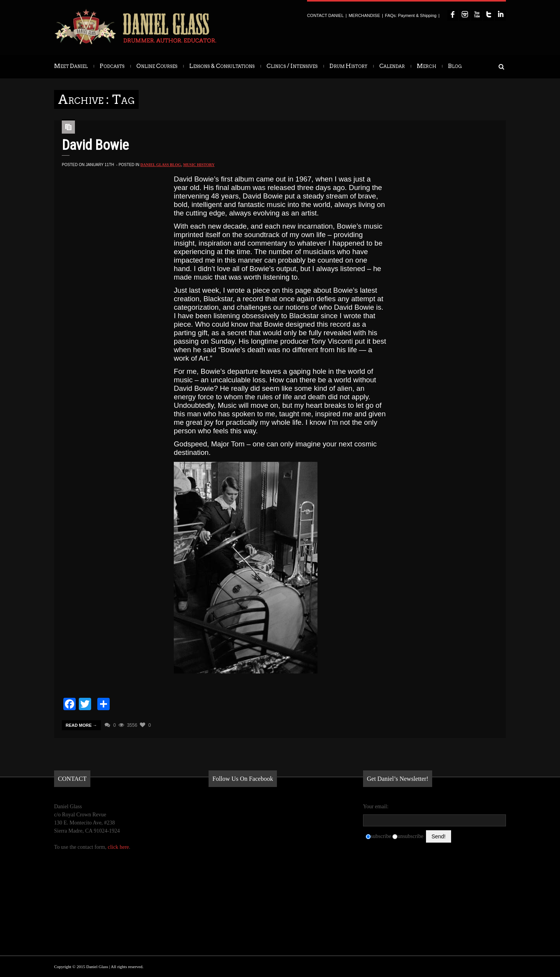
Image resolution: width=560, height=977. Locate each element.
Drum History (348, 66)
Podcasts (112, 66)
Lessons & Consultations (222, 66)
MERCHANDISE (364, 15)
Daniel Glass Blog (161, 165)
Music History (199, 165)
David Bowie (95, 145)
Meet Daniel (71, 66)
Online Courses (157, 66)
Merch (426, 66)
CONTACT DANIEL (325, 15)
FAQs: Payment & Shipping (411, 15)
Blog (455, 66)
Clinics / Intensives (292, 66)
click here (118, 847)
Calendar (392, 66)
